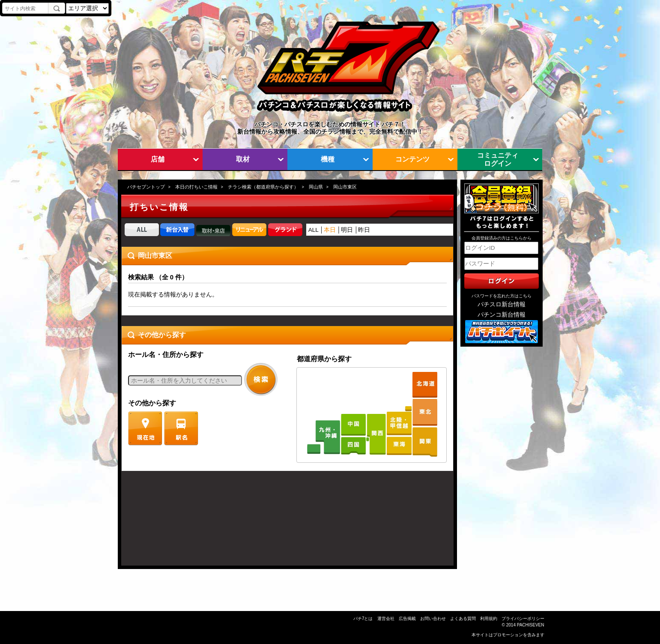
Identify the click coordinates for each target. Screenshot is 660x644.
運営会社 (386, 619)
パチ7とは (363, 619)
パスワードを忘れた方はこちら (502, 296)
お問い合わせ (433, 619)
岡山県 (316, 187)
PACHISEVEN (531, 625)
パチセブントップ (146, 187)
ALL (314, 230)
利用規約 (489, 619)
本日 (330, 230)
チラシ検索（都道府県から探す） (263, 187)
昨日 (364, 230)
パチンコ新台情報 (502, 315)
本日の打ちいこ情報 (196, 187)
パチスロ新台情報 (502, 304)
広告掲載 (407, 619)
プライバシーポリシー (523, 619)
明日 (347, 230)
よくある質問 (463, 619)
